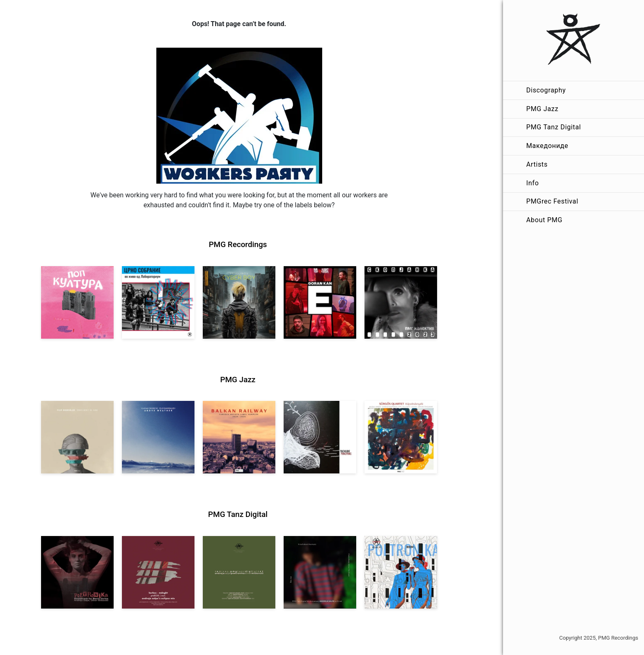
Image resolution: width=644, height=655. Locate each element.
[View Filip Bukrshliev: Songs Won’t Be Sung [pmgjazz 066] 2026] (77, 437)
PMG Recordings (238, 245)
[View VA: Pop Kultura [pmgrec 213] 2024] (77, 302)
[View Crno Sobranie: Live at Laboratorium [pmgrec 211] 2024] (158, 302)
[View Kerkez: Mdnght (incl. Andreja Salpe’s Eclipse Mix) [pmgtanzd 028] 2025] (158, 572)
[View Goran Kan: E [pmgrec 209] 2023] (320, 302)
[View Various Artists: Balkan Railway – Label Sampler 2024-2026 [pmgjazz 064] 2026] (239, 437)
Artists (537, 164)
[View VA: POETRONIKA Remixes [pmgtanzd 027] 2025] (239, 572)
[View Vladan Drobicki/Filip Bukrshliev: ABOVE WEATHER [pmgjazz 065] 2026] (158, 437)
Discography (546, 90)
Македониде (547, 146)
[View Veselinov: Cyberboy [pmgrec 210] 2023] (239, 302)
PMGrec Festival (552, 201)
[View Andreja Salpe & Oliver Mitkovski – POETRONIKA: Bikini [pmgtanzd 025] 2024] (401, 572)
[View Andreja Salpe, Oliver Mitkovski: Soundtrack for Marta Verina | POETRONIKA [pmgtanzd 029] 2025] (77, 572)
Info (532, 183)
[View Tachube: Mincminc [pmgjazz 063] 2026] (320, 437)
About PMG (544, 220)
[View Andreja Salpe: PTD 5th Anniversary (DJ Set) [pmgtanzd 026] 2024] (320, 572)
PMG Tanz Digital (554, 127)
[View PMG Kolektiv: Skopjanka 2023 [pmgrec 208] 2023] (401, 302)
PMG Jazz (542, 109)
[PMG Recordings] (574, 40)
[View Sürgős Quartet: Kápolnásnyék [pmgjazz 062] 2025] (401, 437)
